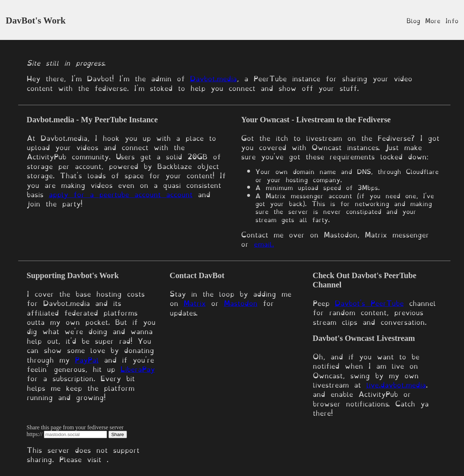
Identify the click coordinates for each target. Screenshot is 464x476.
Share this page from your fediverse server (75, 427)
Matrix (195, 302)
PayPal (87, 359)
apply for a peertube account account (121, 194)
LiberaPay (138, 368)
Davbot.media (213, 78)
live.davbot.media (396, 384)
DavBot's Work (36, 21)
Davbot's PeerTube (369, 302)
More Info (442, 20)
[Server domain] (75, 434)
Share (118, 434)
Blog (413, 20)
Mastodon (241, 302)
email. (264, 243)
